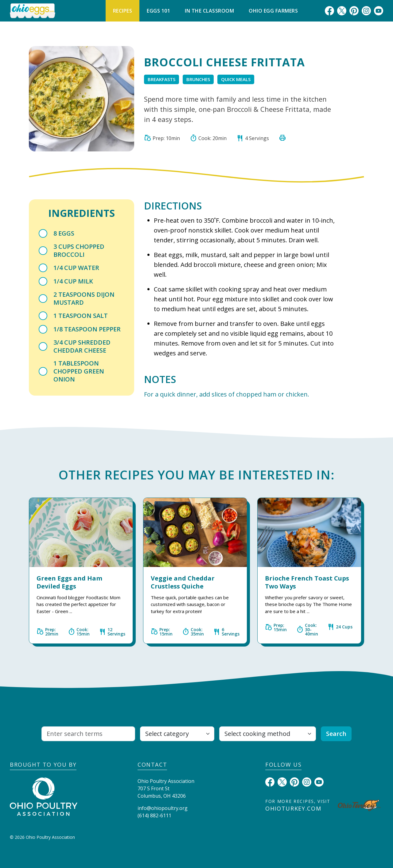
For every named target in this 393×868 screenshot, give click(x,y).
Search (336, 734)
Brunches (198, 79)
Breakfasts (161, 79)
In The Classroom (209, 11)
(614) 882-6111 (154, 815)
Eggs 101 (158, 11)
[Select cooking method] (267, 734)
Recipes (123, 11)
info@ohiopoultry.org (163, 808)
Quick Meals (236, 79)
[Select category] (177, 734)
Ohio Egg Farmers (273, 11)
